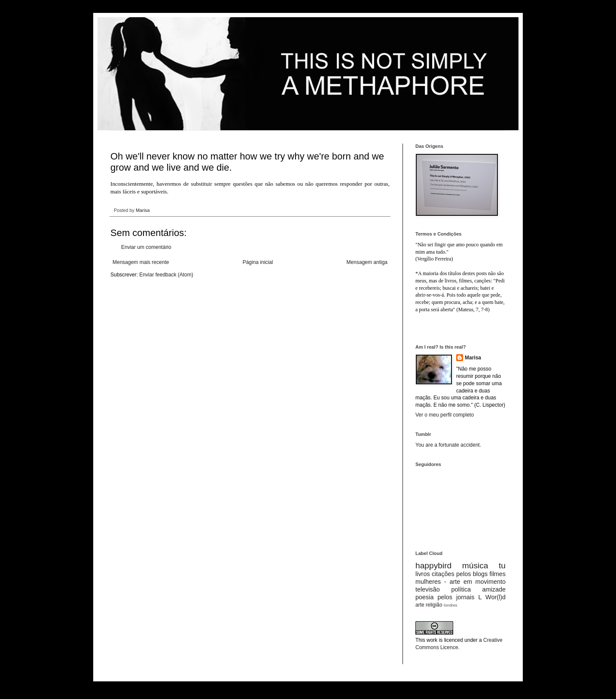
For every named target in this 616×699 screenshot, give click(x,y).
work (432, 640)
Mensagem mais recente (141, 262)
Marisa (473, 358)
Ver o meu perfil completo (445, 415)
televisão (428, 589)
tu (502, 566)
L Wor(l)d (492, 597)
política (461, 589)
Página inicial (258, 262)
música (475, 566)
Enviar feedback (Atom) (166, 275)
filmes (497, 574)
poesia (424, 597)
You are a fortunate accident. (448, 445)
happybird (433, 566)
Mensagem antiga (367, 262)
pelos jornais (456, 597)
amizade (494, 589)
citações (443, 574)
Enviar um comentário (146, 247)
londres (450, 605)
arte (420, 605)
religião (434, 605)
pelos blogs (472, 574)
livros (423, 574)
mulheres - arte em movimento (460, 582)
